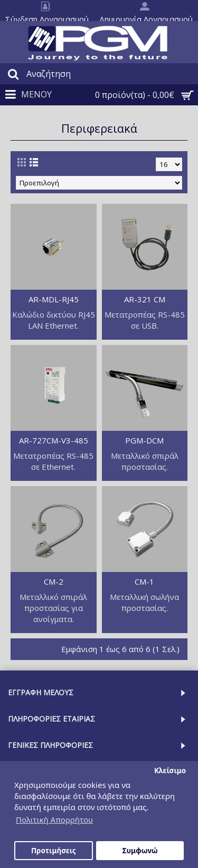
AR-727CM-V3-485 (54, 440)
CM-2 (54, 581)
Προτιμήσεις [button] (54, 851)
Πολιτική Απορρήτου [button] (54, 820)
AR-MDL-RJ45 (54, 299)
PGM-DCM (144, 440)
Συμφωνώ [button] (140, 851)
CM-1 (144, 581)
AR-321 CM (145, 299)
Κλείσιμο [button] (170, 771)
